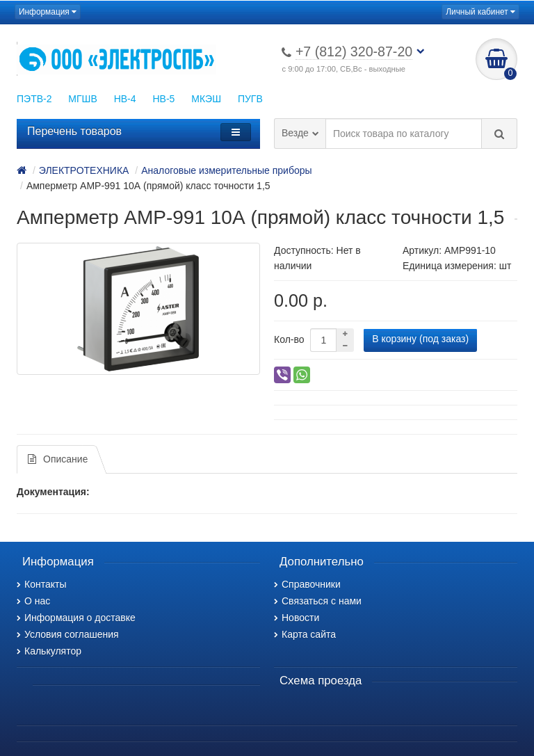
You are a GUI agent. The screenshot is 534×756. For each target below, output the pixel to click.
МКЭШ (206, 99)
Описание (58, 459)
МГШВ (82, 99)
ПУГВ (250, 99)
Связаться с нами (318, 601)
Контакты (41, 584)
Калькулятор (49, 651)
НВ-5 (163, 99)
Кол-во (289, 339)
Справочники (307, 584)
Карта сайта (305, 634)
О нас (33, 601)
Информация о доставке (76, 618)
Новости (297, 618)
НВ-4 (125, 99)
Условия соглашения (68, 634)
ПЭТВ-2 (34, 99)
